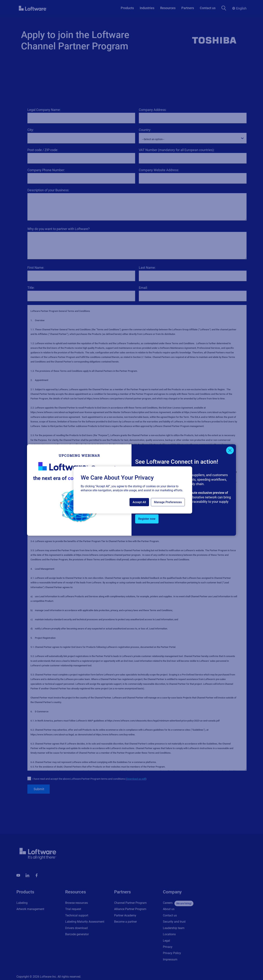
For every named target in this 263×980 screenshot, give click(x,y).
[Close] (230, 450)
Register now (147, 519)
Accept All (139, 502)
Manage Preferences (168, 502)
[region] (133, 490)
